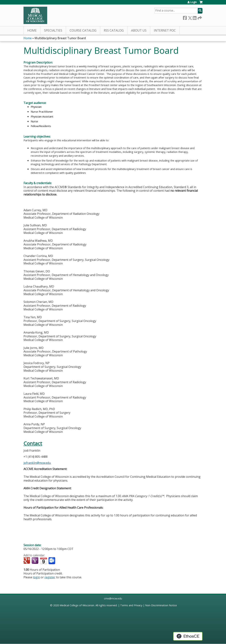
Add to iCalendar (43, 561)
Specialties (53, 30)
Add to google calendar (27, 561)
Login (193, 2)
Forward (199, 17)
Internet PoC (165, 30)
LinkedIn (195, 17)
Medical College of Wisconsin (77, 605)
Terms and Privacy (131, 605)
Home (32, 30)
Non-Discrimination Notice (161, 605)
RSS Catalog (114, 30)
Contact (33, 443)
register (50, 577)
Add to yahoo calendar (35, 561)
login (37, 577)
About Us (139, 30)
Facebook (185, 17)
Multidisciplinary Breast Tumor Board (60, 38)
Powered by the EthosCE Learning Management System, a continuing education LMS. (188, 636)
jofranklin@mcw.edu (37, 463)
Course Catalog (83, 30)
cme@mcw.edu (113, 598)
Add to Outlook (52, 561)
